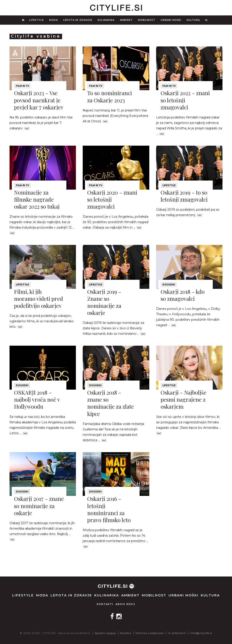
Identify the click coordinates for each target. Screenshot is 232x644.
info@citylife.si (201, 633)
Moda (53, 20)
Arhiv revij (125, 604)
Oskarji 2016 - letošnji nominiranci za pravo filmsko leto (109, 509)
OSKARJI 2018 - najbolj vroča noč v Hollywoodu (37, 399)
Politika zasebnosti (150, 633)
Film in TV (22, 86)
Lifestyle (36, 20)
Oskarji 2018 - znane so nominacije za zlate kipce (111, 403)
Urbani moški (171, 20)
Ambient (126, 20)
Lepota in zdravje (78, 20)
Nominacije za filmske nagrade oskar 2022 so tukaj (37, 199)
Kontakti (105, 604)
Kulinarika (106, 20)
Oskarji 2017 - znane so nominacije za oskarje (39, 506)
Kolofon (126, 633)
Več (27, 128)
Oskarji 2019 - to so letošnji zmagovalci (184, 196)
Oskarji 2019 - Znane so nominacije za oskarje (104, 302)
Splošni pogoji (105, 633)
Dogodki (169, 285)
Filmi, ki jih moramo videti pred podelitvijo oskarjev (39, 299)
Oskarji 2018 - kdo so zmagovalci (183, 295)
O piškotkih (177, 633)
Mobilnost (147, 20)
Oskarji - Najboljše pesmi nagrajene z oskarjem (184, 399)
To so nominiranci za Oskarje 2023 (110, 96)
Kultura (193, 20)
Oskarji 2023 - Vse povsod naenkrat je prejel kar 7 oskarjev (39, 100)
